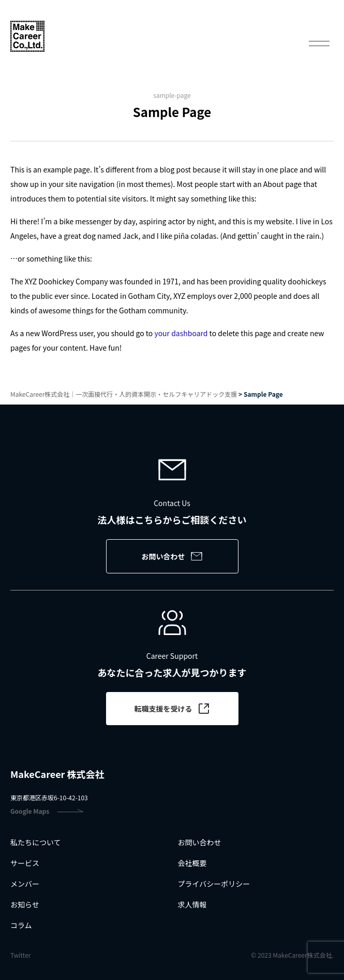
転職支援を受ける (172, 709)
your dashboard (181, 333)
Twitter (20, 955)
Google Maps (47, 811)
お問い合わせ (172, 556)
